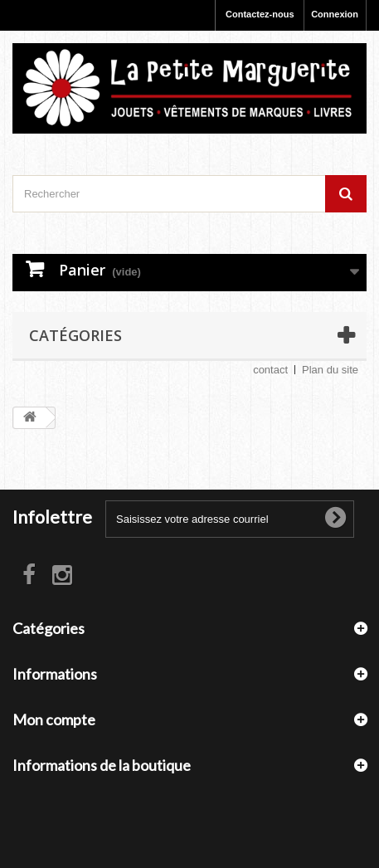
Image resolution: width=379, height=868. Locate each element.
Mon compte (54, 719)
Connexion (335, 14)
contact (270, 370)
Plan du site (330, 370)
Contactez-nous (260, 14)
